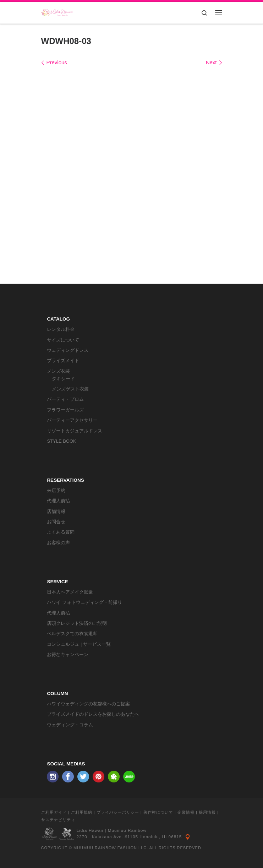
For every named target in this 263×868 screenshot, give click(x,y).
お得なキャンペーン (68, 654)
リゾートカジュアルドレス (75, 431)
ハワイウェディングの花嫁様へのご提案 (88, 704)
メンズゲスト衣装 (70, 389)
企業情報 (186, 812)
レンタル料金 (61, 329)
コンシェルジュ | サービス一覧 (79, 644)
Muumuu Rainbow (127, 830)
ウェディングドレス (68, 350)
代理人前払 (58, 501)
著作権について (158, 812)
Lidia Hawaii (90, 830)
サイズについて (63, 340)
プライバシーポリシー (118, 812)
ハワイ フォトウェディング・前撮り (84, 602)
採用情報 (207, 812)
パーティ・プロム (65, 399)
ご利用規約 (82, 812)
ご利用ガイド (54, 812)
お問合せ (56, 522)
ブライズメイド (63, 361)
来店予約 (56, 490)
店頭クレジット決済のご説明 (77, 623)
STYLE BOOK (61, 441)
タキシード (63, 379)
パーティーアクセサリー (72, 420)
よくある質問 (61, 532)
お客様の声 (58, 543)
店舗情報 (56, 511)
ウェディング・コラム (70, 725)
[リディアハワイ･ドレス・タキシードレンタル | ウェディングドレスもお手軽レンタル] (57, 12)
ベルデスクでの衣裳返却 (72, 634)
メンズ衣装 (58, 371)
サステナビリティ (58, 820)
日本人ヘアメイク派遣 (70, 592)
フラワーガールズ (65, 410)
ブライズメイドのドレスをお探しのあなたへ (93, 714)
